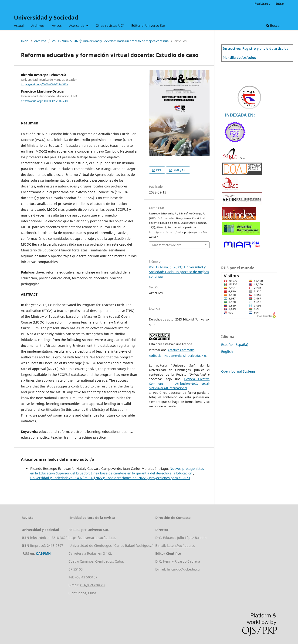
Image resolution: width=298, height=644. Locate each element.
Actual (19, 25)
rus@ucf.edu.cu (92, 585)
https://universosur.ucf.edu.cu (92, 538)
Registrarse (262, 3)
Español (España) (235, 345)
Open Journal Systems (238, 371)
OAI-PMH (43, 553)
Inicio (25, 41)
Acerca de (77, 25)
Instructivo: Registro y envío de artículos (255, 48)
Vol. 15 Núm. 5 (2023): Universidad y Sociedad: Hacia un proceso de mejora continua (110, 41)
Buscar (273, 25)
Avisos (57, 25)
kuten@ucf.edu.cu (181, 546)
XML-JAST (180, 170)
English (227, 352)
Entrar (280, 3)
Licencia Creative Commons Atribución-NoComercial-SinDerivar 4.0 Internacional (179, 383)
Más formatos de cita (167, 245)
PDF (159, 170)
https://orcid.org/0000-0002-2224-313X (44, 84)
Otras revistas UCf (110, 25)
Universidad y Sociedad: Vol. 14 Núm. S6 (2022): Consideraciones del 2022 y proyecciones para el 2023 (110, 478)
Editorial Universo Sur (148, 25)
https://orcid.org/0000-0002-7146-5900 (44, 101)
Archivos (38, 25)
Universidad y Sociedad (46, 17)
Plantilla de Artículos (239, 58)
